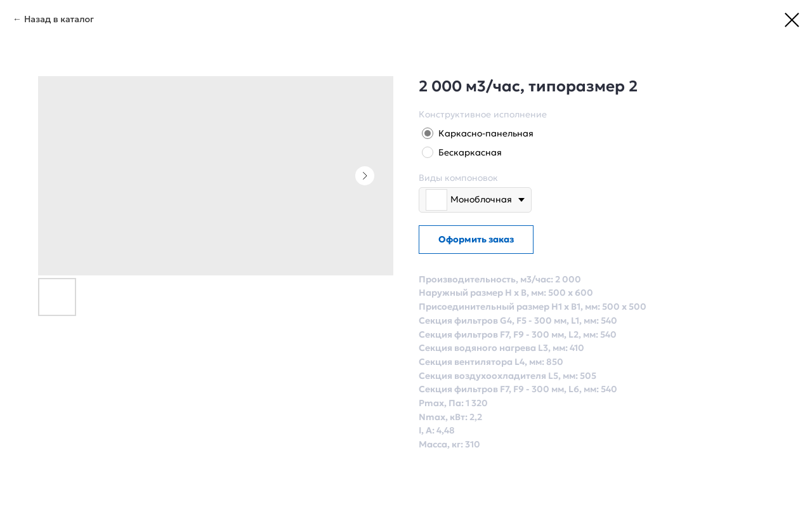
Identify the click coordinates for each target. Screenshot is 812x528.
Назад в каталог (59, 19)
